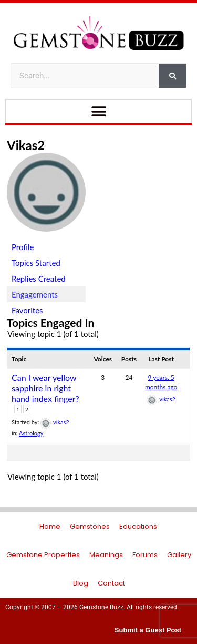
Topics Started (36, 263)
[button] (98, 111)
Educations (138, 526)
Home (50, 526)
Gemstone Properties (43, 555)
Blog (81, 583)
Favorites (27, 310)
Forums (145, 555)
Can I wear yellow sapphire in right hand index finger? (45, 388)
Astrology (31, 433)
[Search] (173, 76)
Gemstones (90, 526)
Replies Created (39, 279)
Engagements (35, 294)
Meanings (106, 555)
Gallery (179, 555)
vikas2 (26, 145)
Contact (111, 583)
